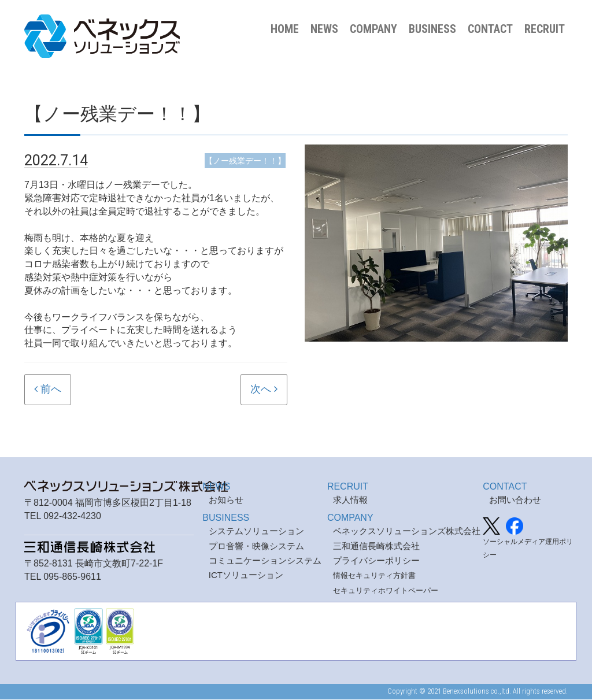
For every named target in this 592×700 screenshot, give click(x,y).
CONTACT (490, 29)
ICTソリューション (246, 575)
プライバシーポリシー (376, 561)
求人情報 (350, 500)
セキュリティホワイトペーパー (386, 591)
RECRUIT (545, 29)
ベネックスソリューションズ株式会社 (407, 532)
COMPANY (373, 29)
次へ (261, 390)
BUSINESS (432, 29)
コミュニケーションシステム (265, 561)
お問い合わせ (515, 500)
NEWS (324, 29)
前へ (51, 390)
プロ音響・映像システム (256, 546)
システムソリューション (256, 532)
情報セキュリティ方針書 (374, 576)
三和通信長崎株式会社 (376, 546)
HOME (285, 29)
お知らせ (226, 500)
